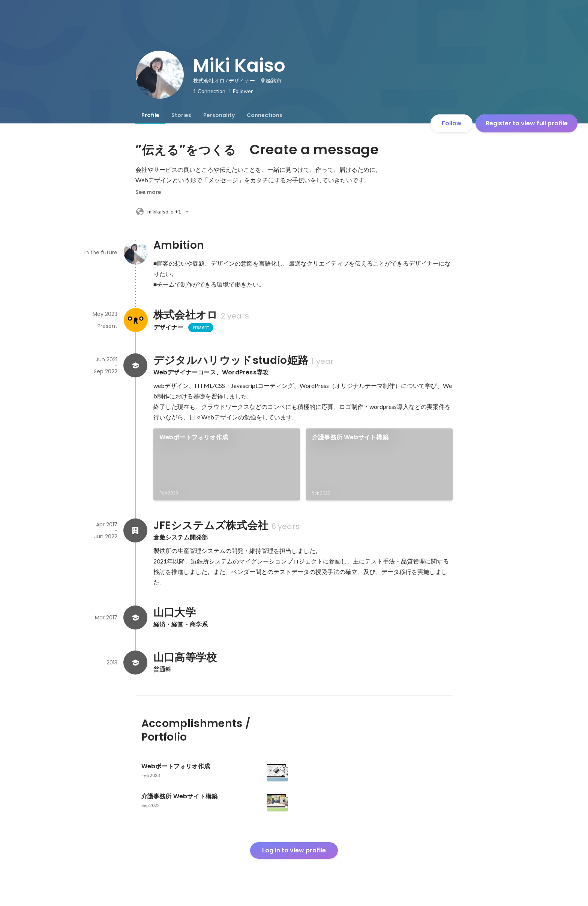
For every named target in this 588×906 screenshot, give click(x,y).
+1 (163, 212)
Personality (219, 115)
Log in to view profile (294, 850)
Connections (265, 115)
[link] (227, 464)
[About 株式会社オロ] (135, 320)
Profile (150, 115)
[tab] (150, 115)
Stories (181, 115)
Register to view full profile (527, 123)
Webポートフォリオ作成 (194, 437)
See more (148, 192)
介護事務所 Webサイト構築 (350, 437)
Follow (452, 123)
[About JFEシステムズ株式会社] (135, 530)
